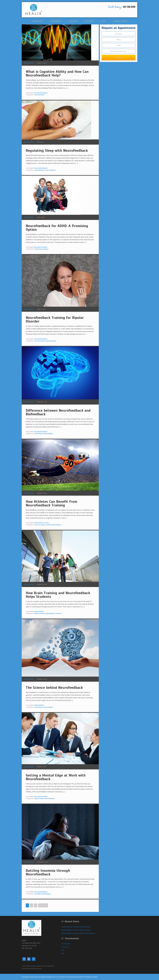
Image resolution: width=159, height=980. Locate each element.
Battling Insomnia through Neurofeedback (48, 872)
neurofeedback (43, 93)
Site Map (69, 977)
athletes (38, 525)
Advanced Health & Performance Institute (85, 977)
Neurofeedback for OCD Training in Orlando (76, 930)
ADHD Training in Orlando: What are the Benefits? (78, 933)
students (58, 613)
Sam (63, 950)
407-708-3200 (122, 7)
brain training (46, 525)
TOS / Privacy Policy (59, 977)
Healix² (40, 9)
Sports (47, 523)
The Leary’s (65, 947)
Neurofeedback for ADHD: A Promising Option (57, 228)
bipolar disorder (40, 341)
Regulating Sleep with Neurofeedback (57, 150)
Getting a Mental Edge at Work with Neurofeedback (56, 777)
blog (36, 93)
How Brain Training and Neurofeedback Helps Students (58, 595)
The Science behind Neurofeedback (54, 688)
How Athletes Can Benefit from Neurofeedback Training (51, 503)
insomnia (38, 894)
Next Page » (43, 905)
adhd (36, 249)
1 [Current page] (27, 905)
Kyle (63, 953)
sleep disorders (50, 170)
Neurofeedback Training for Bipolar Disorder (55, 319)
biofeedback (39, 434)
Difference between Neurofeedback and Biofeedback (58, 412)
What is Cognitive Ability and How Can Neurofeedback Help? (57, 73)
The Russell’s (66, 944)
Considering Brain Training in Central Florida (76, 927)
